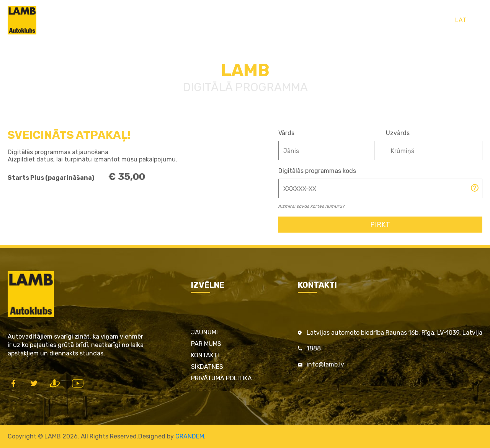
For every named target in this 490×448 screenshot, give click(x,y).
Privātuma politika (221, 378)
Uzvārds (398, 133)
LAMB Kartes (180, 20)
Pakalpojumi (223, 20)
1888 (314, 348)
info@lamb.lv (325, 364)
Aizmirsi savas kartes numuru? (311, 206)
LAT (461, 20)
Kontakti (348, 20)
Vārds (286, 133)
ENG (476, 20)
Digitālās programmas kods (317, 171)
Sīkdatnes (207, 367)
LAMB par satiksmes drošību (288, 20)
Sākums (143, 20)
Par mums (206, 344)
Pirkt (380, 225)
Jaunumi (204, 332)
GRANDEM (190, 436)
